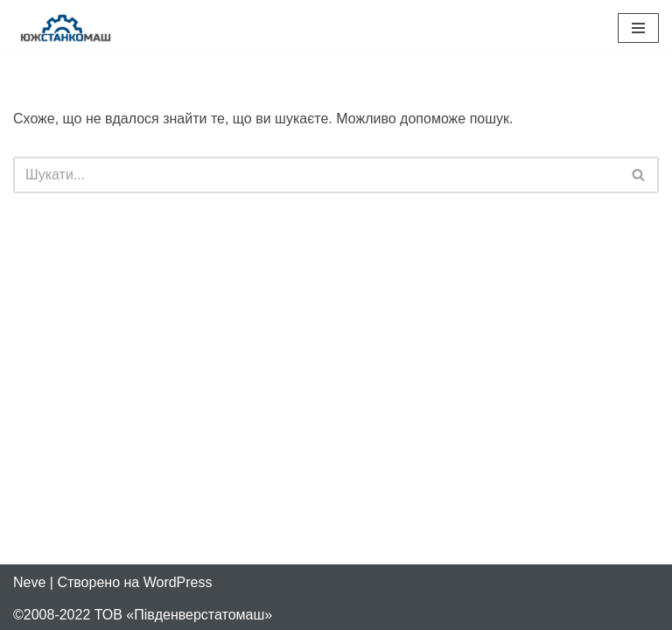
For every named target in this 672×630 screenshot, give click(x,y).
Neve (29, 582)
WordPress (178, 582)
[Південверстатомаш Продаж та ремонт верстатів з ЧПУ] (66, 28)
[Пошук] (316, 175)
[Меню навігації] (638, 28)
